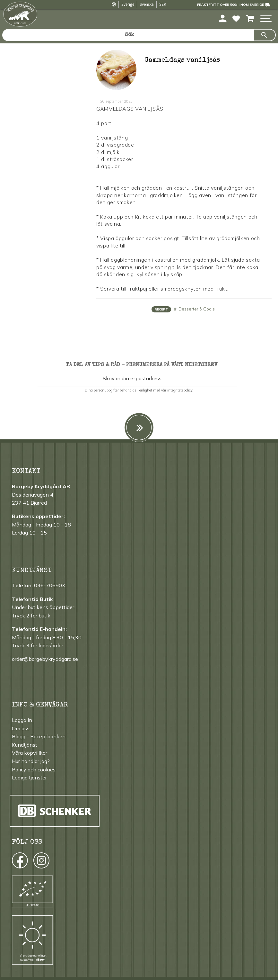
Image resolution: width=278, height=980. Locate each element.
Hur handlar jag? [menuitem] (31, 761)
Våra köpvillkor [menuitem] (30, 753)
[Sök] (265, 35)
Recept (161, 309)
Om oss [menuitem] (21, 728)
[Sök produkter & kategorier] (128, 35)
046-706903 (50, 585)
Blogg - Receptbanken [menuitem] (39, 736)
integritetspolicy (180, 390)
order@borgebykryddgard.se (45, 659)
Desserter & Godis (196, 309)
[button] (266, 19)
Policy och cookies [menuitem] (34, 769)
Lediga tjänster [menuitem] (29, 778)
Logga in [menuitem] (22, 720)
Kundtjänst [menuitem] (25, 745)
